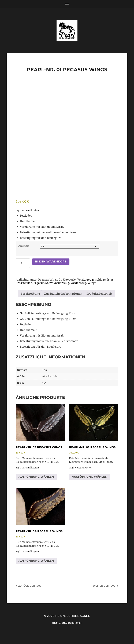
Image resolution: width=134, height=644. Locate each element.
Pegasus (39, 289)
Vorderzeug (78, 289)
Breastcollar (24, 289)
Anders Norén (74, 629)
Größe (24, 253)
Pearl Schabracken (73, 622)
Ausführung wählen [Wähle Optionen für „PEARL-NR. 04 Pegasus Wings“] (36, 567)
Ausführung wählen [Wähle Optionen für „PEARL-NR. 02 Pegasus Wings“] (90, 483)
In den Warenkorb (51, 268)
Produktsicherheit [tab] (99, 300)
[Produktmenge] (23, 270)
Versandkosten (30, 217)
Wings (92, 289)
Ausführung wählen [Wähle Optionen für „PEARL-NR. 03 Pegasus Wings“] (36, 483)
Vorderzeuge (86, 286)
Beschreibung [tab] (30, 300)
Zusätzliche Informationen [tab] (63, 300)
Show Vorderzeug (57, 289)
